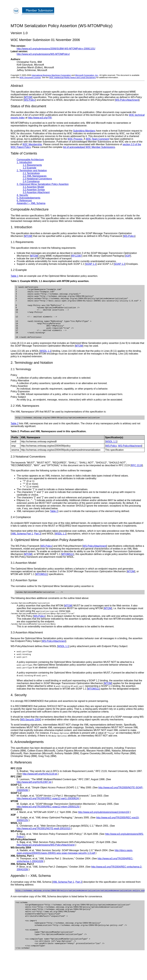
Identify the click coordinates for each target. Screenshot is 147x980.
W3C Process (75, 139)
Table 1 (15, 276)
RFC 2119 (137, 476)
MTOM (28, 97)
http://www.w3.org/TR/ (40, 118)
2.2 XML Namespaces (35, 176)
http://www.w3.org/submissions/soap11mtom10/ (104, 825)
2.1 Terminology (31, 173)
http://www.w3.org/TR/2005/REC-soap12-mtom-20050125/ (48, 820)
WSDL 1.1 (46, 362)
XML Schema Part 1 (22, 545)
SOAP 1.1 (91, 264)
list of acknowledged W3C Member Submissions (89, 147)
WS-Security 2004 (31, 732)
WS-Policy (30, 100)
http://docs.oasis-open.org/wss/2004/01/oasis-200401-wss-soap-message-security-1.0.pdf (75, 865)
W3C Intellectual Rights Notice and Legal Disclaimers (72, 77)
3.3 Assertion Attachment (36, 192)
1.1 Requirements (32, 165)
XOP (128, 256)
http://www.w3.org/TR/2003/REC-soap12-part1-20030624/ (48, 811)
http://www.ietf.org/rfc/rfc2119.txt (40, 787)
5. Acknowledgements (29, 198)
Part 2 (38, 545)
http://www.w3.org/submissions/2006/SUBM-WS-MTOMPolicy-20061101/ (56, 49)
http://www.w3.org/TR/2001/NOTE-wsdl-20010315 (44, 841)
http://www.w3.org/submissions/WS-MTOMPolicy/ (43, 54)
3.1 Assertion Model (33, 187)
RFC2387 (77, 256)
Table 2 (15, 435)
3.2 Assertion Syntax (34, 190)
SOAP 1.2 (120, 264)
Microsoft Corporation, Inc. (87, 75)
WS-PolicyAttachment (127, 100)
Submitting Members (84, 131)
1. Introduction (24, 162)
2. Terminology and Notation (32, 170)
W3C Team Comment (97, 139)
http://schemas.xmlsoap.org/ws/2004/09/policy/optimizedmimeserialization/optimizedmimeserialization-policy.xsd (80, 904)
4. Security (22, 195)
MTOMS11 (68, 565)
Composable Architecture (30, 160)
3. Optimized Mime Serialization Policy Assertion (43, 184)
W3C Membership (32, 144)
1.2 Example (30, 168)
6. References (24, 201)
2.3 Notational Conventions (37, 179)
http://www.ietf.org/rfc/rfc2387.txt (34, 795)
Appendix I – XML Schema (31, 203)
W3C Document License (30, 77)
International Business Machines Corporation (51, 75)
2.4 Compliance (31, 181)
